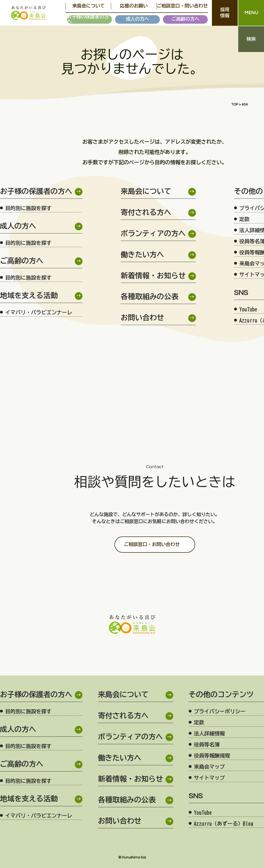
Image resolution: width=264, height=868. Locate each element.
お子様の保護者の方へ (88, 19)
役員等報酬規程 (212, 756)
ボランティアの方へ (153, 234)
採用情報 (225, 13)
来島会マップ (209, 767)
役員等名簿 (207, 744)
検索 (251, 39)
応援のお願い (129, 6)
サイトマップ (209, 778)
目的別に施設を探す (28, 208)
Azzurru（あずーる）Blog (224, 823)
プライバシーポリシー (220, 711)
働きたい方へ (142, 255)
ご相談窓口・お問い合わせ (152, 545)
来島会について (87, 6)
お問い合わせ (142, 318)
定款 (199, 722)
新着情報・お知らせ (153, 276)
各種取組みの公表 (150, 297)
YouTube (203, 812)
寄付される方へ (146, 213)
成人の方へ (137, 19)
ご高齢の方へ (185, 19)
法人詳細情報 (209, 733)
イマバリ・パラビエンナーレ (39, 312)
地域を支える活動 (29, 296)
